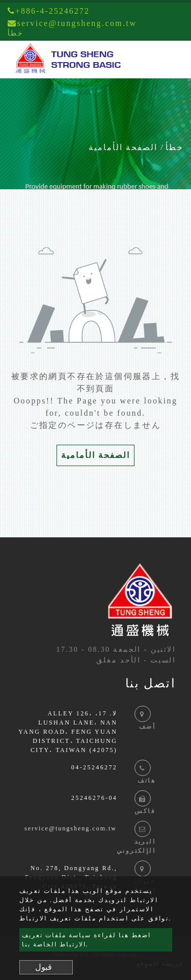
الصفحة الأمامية (123, 147)
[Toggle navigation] (169, 60)
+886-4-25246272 (49, 11)
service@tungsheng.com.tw (71, 828)
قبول (44, 967)
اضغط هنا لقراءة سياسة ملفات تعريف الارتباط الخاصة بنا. (86, 940)
